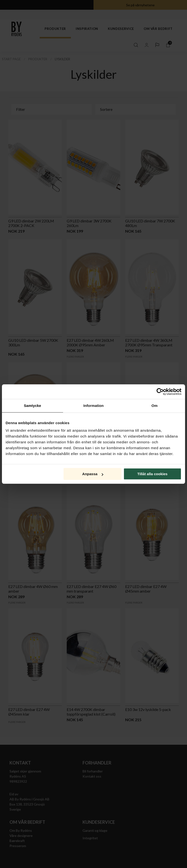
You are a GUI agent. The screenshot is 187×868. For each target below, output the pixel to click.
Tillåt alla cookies (152, 474)
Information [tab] (93, 406)
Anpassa (93, 474)
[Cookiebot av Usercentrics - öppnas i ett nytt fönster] (160, 392)
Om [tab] (154, 406)
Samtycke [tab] (33, 406)
